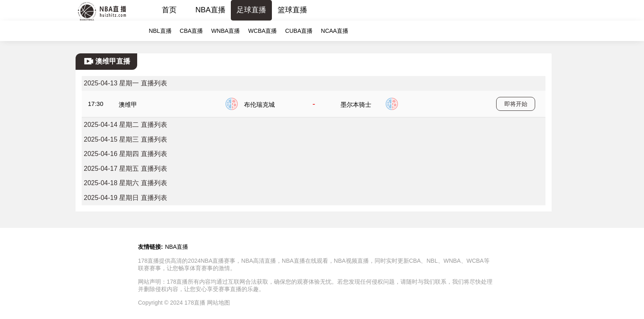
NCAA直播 (335, 31)
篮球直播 (292, 10)
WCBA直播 (262, 31)
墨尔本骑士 (356, 104)
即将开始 (516, 104)
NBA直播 (210, 10)
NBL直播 (160, 31)
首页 (169, 10)
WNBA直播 (225, 31)
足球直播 (251, 10)
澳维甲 (128, 104)
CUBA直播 (299, 31)
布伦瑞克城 (259, 104)
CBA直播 (192, 31)
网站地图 (218, 303)
